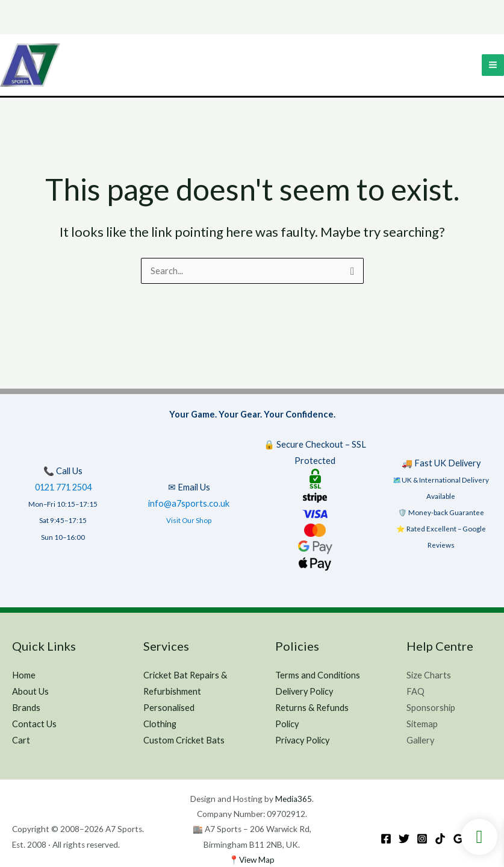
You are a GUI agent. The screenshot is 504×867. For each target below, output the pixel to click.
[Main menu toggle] (493, 65)
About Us (30, 691)
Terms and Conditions (318, 675)
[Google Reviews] (458, 839)
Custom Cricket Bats (184, 740)
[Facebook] (386, 839)
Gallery (420, 740)
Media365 (294, 799)
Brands (26, 708)
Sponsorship (431, 708)
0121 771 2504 (63, 487)
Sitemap (422, 724)
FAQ (415, 691)
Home (24, 675)
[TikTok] (440, 839)
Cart (21, 740)
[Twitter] (404, 839)
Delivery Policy (304, 691)
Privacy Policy (302, 740)
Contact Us (34, 724)
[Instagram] (422, 839)
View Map (257, 860)
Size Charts (429, 675)
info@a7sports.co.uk (189, 503)
